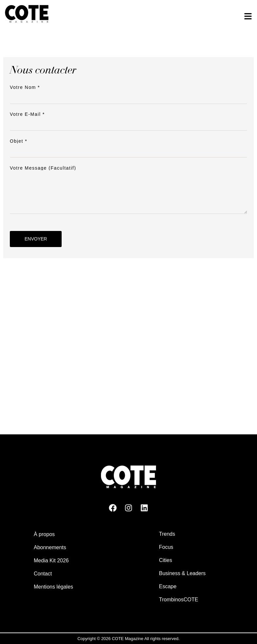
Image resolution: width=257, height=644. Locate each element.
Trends (167, 534)
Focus (166, 547)
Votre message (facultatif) (128, 190)
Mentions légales (53, 587)
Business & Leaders (182, 573)
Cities (166, 560)
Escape (168, 586)
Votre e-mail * (128, 119)
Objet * (128, 146)
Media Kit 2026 (51, 561)
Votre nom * (128, 92)
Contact (43, 574)
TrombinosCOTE (178, 600)
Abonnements (50, 547)
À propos (44, 534)
